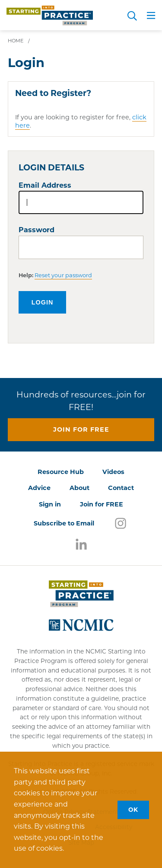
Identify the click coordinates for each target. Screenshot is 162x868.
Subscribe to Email (64, 523)
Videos (113, 472)
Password (37, 230)
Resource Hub (61, 472)
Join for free (81, 429)
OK (133, 810)
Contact (121, 488)
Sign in (50, 504)
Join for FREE (102, 504)
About (79, 488)
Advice (39, 488)
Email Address (45, 185)
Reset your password (63, 275)
